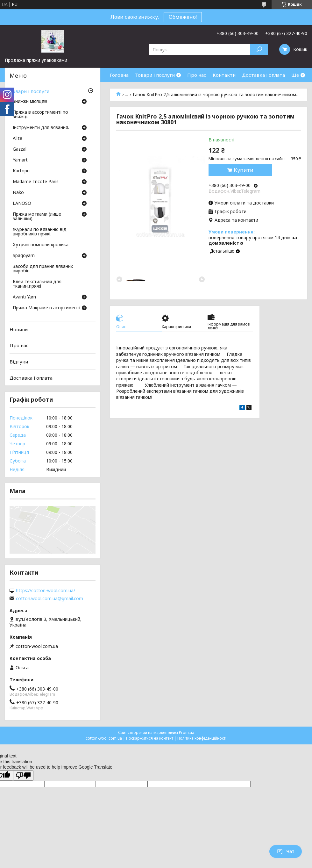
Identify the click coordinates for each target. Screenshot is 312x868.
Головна (119, 75)
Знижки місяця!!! (30, 102)
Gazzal (20, 149)
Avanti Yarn (24, 297)
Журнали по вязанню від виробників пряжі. (40, 232)
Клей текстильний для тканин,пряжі (37, 284)
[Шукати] (259, 50)
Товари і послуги (155, 75)
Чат (286, 851)
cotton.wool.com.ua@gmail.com (50, 599)
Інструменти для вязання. (41, 128)
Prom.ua (187, 732)
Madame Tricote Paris (36, 182)
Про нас (197, 75)
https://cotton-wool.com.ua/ (46, 591)
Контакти (224, 75)
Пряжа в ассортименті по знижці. (40, 115)
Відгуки (19, 362)
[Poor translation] (23, 775)
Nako (18, 193)
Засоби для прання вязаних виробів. (43, 269)
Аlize (18, 139)
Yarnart (20, 160)
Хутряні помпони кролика (41, 245)
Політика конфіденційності (202, 738)
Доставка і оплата (263, 75)
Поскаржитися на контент (150, 738)
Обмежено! (183, 17)
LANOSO (22, 204)
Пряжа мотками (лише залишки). (37, 217)
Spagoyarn (24, 256)
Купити (244, 170)
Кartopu (21, 171)
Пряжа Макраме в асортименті (46, 308)
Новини (19, 329)
